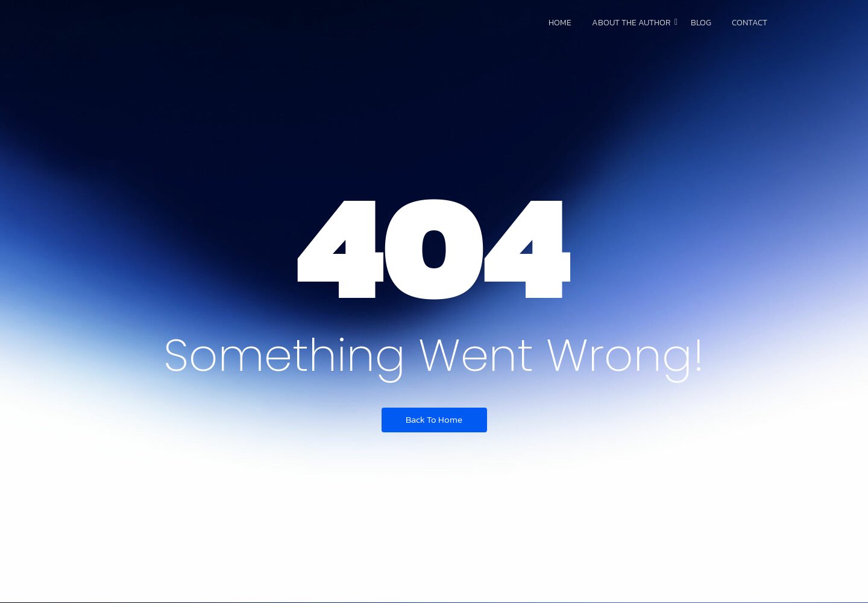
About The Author (633, 23)
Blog (701, 23)
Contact (750, 23)
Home (560, 23)
